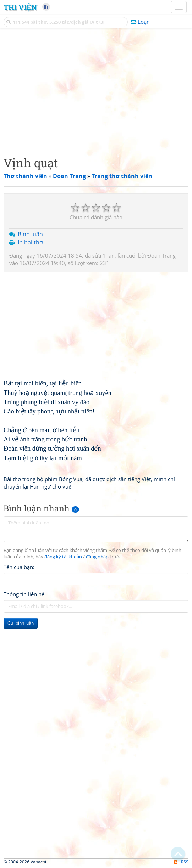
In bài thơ (30, 242)
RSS (181, 862)
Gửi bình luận (21, 623)
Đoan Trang (161, 255)
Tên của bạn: (19, 567)
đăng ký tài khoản (63, 557)
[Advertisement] (96, 90)
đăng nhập (97, 557)
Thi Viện (20, 7)
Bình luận (30, 234)
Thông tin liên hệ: (25, 594)
